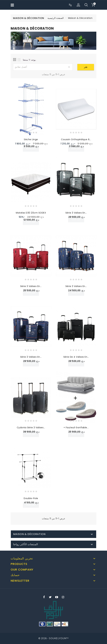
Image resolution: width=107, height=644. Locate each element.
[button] (78, 5)
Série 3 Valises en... (76, 213)
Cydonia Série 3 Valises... (31, 428)
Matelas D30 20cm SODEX (31, 213)
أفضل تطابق (43, 67)
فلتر (86, 67)
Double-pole (31, 498)
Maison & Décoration (29, 534)
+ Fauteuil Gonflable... (76, 428)
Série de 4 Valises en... (76, 357)
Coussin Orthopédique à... (76, 139)
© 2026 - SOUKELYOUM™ (54, 638)
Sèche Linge (31, 139)
